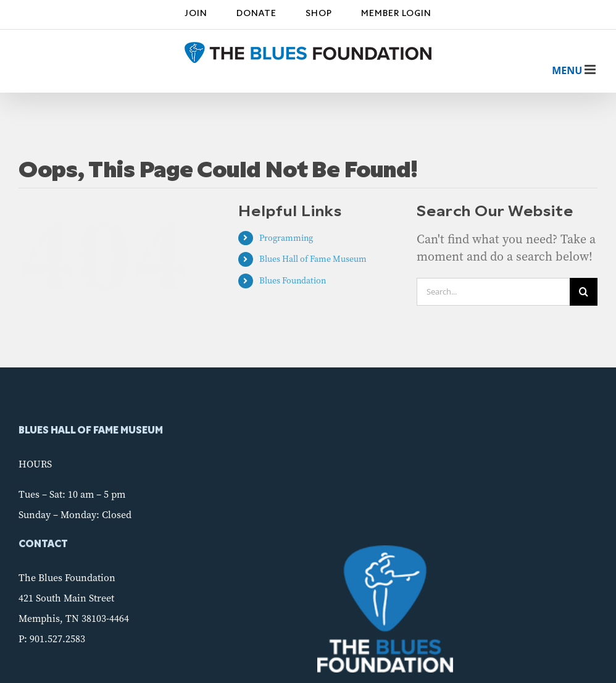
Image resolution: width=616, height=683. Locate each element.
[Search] (584, 292)
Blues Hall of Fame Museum (313, 259)
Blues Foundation (293, 281)
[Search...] (493, 292)
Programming (286, 238)
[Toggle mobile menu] (567, 71)
